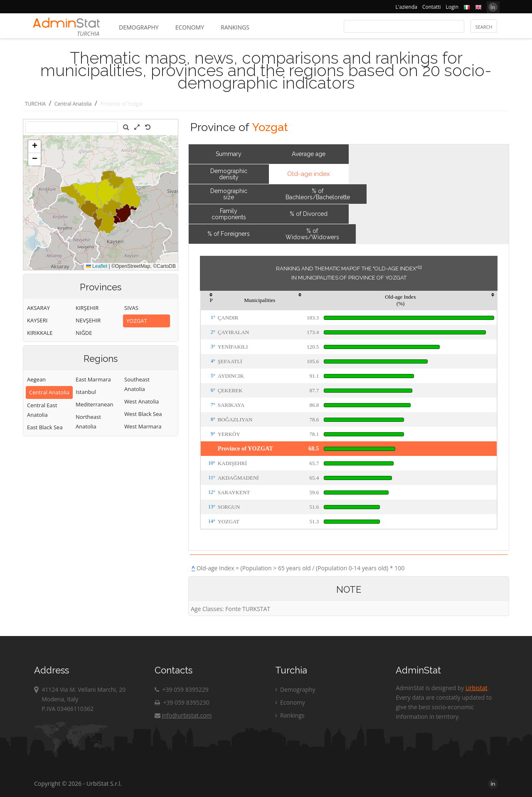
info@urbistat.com (183, 715)
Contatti (432, 7)
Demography (139, 27)
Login (452, 7)
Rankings (235, 27)
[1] (420, 267)
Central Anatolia (73, 104)
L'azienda (406, 7)
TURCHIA (35, 104)
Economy (190, 27)
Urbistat (476, 688)
